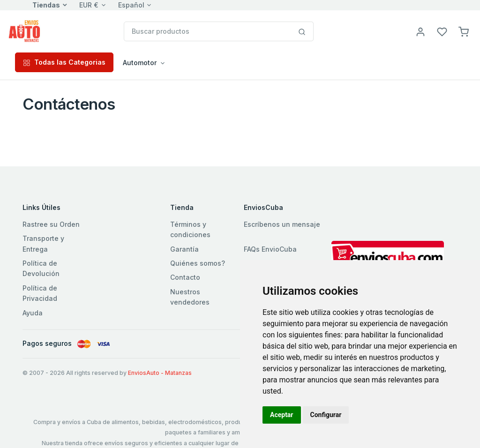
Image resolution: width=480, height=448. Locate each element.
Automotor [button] (140, 63)
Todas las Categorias (64, 62)
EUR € (89, 5)
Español (131, 5)
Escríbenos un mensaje (282, 224)
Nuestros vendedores (190, 297)
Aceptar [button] (282, 415)
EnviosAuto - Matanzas (160, 373)
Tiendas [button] (46, 5)
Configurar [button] (326, 415)
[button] (464, 31)
